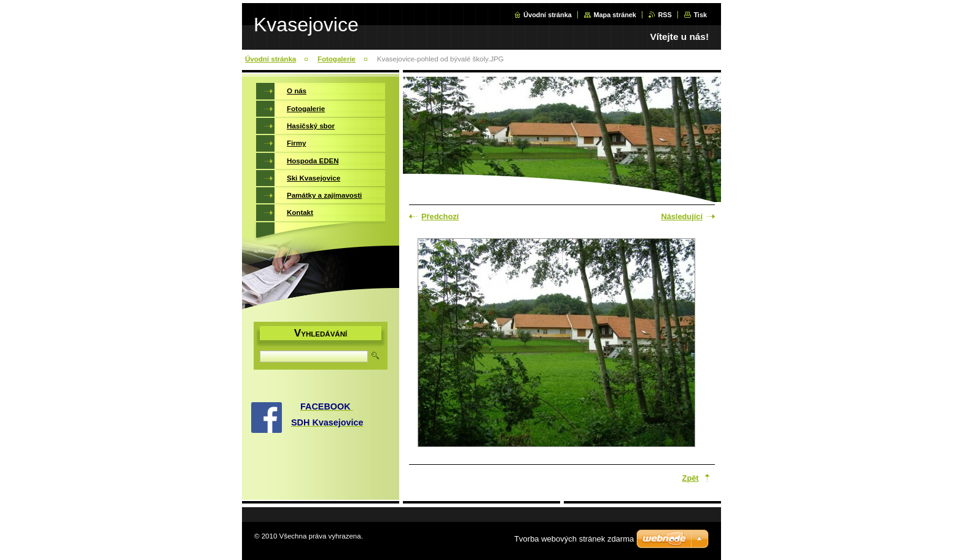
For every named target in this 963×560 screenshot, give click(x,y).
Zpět (691, 478)
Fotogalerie (337, 59)
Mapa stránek (615, 15)
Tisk (700, 15)
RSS (665, 15)
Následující (682, 216)
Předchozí (440, 216)
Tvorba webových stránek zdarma (574, 539)
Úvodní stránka (548, 15)
